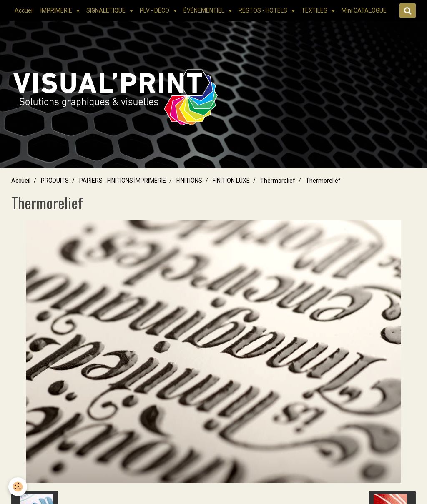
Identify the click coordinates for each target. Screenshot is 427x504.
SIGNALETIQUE (107, 10)
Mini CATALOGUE (364, 10)
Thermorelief (278, 181)
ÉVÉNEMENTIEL (205, 10)
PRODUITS (55, 181)
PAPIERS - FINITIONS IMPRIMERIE (123, 181)
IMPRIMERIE (57, 10)
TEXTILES (315, 10)
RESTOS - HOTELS (264, 10)
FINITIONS (189, 181)
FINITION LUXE (231, 181)
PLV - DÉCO (155, 10)
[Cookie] (18, 487)
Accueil (24, 10)
